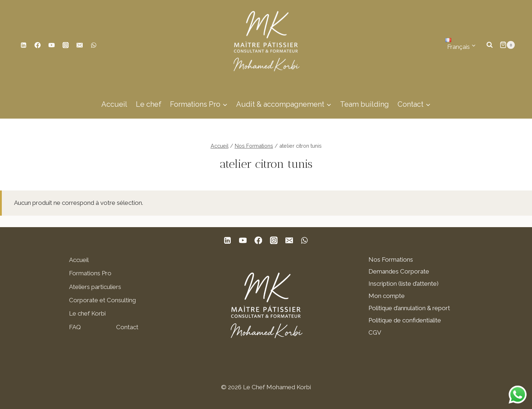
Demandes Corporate (399, 271)
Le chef (149, 104)
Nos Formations (391, 259)
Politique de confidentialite (405, 320)
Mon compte (387, 296)
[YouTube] (51, 45)
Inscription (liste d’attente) (403, 284)
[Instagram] (65, 45)
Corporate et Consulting (102, 300)
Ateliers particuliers (95, 287)
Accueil (114, 104)
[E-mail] (79, 45)
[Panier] (507, 45)
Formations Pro (90, 273)
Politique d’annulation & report (409, 308)
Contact (127, 327)
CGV (375, 332)
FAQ (75, 327)
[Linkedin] (23, 45)
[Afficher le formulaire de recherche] (490, 45)
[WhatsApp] (93, 45)
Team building (364, 104)
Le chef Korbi (87, 313)
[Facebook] (37, 45)
